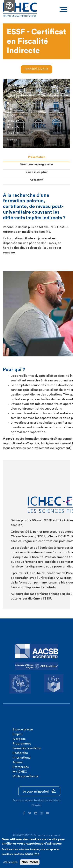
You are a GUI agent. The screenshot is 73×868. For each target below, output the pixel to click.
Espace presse (23, 729)
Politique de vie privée (47, 800)
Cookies (37, 805)
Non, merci (30, 862)
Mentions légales (23, 800)
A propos (19, 739)
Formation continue (27, 748)
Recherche (20, 753)
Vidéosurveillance (25, 776)
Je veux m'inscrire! (39, 791)
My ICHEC (20, 772)
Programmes (22, 744)
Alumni (18, 762)
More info (32, 854)
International (22, 758)
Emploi (18, 734)
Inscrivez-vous (37, 69)
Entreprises (21, 767)
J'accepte (10, 862)
